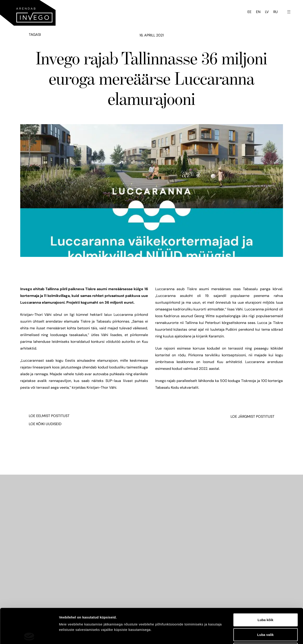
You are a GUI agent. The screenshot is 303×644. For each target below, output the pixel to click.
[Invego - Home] (28, 13)
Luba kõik (265, 585)
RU (276, 12)
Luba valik (265, 600)
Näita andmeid (232, 635)
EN (258, 12)
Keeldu (265, 614)
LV (267, 12)
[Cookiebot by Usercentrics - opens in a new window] (29, 635)
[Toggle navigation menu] (289, 12)
